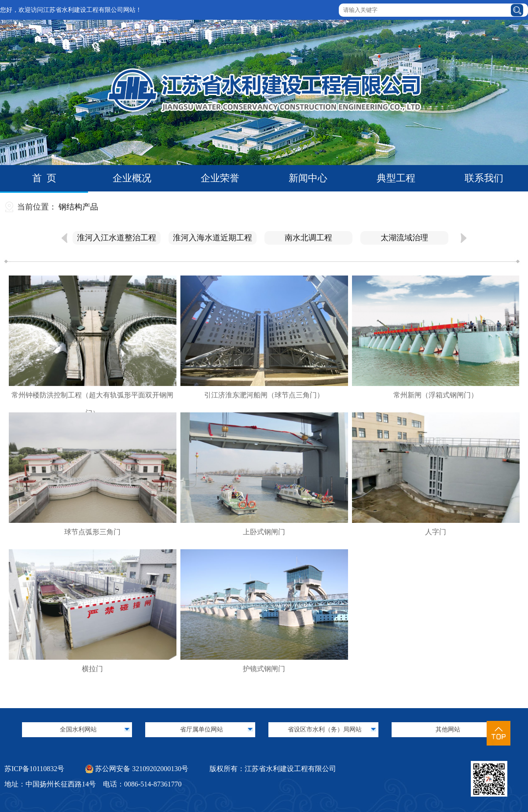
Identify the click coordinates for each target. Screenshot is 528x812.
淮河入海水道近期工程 (213, 238)
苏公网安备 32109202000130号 (137, 769)
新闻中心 (308, 178)
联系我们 (484, 178)
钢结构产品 (78, 207)
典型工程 (396, 178)
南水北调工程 (308, 238)
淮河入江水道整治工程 (117, 238)
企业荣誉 (220, 178)
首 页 (44, 178)
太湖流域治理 (404, 238)
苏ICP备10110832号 (34, 769)
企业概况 (132, 178)
